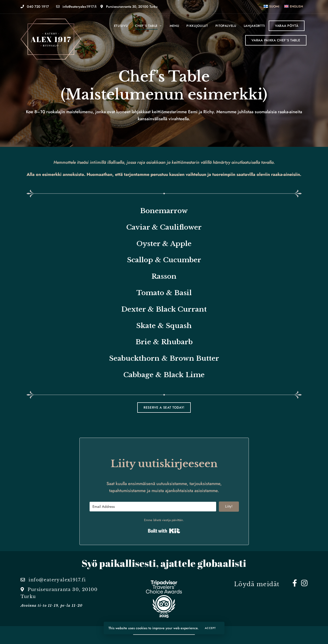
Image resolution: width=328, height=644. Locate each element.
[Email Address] (153, 507)
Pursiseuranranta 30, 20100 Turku (129, 7)
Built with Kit (164, 531)
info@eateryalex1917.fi (76, 7)
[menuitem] (271, 6)
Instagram (304, 583)
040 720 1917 (35, 7)
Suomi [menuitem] (274, 6)
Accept (210, 628)
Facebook (295, 583)
